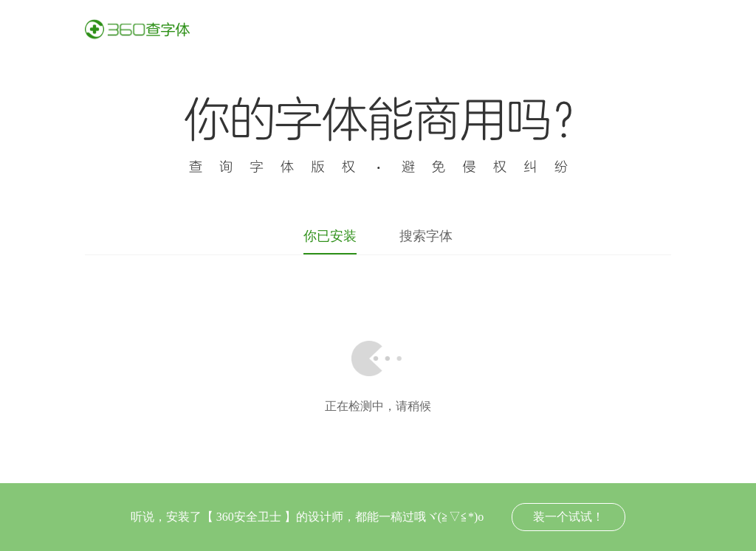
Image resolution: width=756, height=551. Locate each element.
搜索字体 (426, 236)
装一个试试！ (568, 517)
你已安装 (330, 236)
